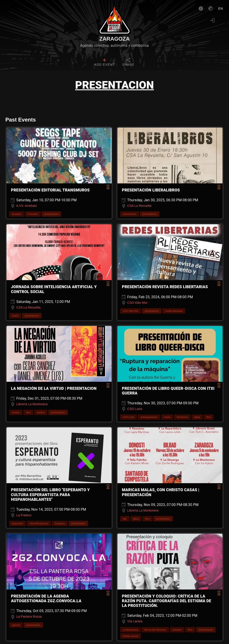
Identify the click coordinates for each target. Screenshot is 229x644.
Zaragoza (114, 39)
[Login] (212, 20)
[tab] (104, 63)
